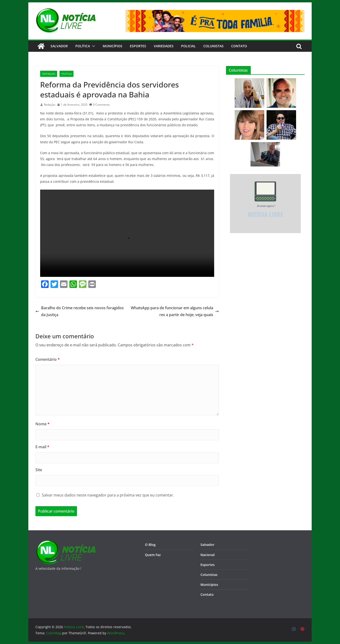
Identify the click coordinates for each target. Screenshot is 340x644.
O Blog (150, 545)
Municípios (113, 46)
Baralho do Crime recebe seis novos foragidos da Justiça (80, 311)
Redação (50, 105)
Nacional (208, 555)
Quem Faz (153, 555)
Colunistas (213, 46)
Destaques (49, 74)
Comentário (48, 359)
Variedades (164, 46)
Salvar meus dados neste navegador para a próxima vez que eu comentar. (108, 495)
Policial (188, 46)
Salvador (59, 46)
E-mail (42, 447)
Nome (42, 424)
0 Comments (100, 105)
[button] (93, 46)
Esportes (138, 46)
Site (39, 470)
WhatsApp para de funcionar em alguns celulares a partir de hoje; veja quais (175, 311)
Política (83, 46)
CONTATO (239, 46)
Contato (207, 594)
